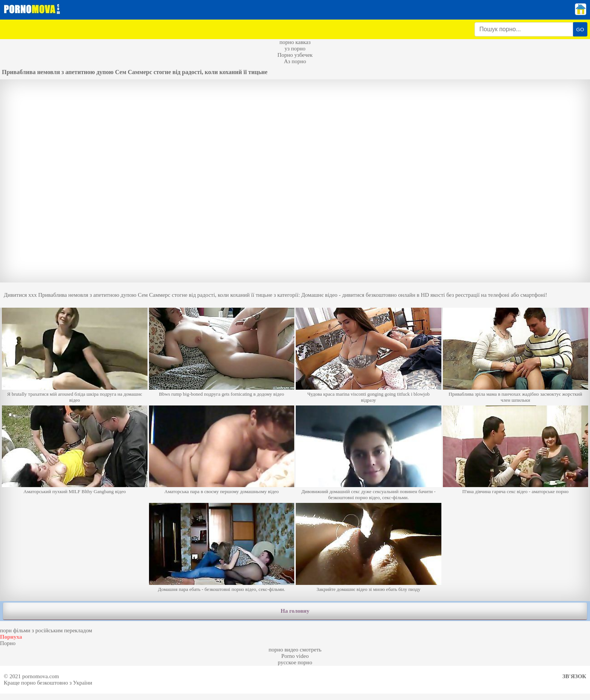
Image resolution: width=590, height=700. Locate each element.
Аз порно (295, 61)
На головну (295, 611)
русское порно (295, 662)
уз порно (295, 49)
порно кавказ (295, 42)
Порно (8, 643)
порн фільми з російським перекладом (46, 630)
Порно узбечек (295, 55)
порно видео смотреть (295, 650)
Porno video (295, 656)
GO (580, 30)
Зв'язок (574, 676)
